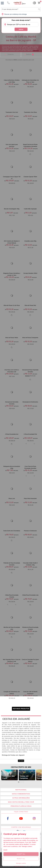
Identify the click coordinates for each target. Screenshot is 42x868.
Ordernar (11, 54)
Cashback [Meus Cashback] (34, 3)
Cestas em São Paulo (9, 777)
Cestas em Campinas (24, 777)
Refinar (30, 54)
